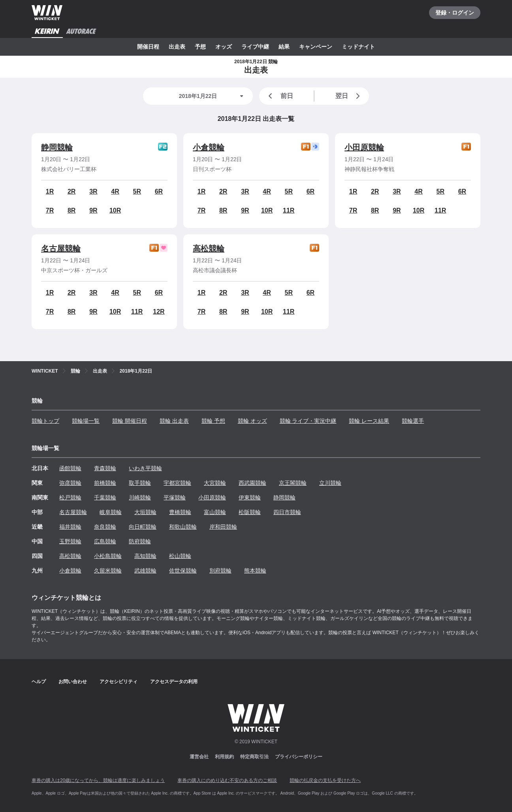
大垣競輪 (145, 512)
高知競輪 (145, 556)
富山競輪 (215, 512)
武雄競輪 (145, 571)
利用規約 (224, 757)
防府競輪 (140, 541)
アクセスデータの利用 (174, 682)
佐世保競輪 (183, 571)
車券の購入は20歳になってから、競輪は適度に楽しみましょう (98, 780)
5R (137, 191)
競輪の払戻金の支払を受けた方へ (325, 780)
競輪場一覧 (86, 421)
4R (115, 191)
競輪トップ (45, 421)
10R (115, 210)
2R (72, 191)
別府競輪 (220, 571)
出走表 (177, 47)
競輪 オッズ (252, 421)
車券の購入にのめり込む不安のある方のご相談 (227, 780)
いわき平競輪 (145, 468)
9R (93, 210)
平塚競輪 (175, 497)
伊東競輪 (250, 497)
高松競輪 (209, 249)
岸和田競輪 (223, 527)
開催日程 (148, 47)
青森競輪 (105, 468)
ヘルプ (39, 682)
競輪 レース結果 (369, 421)
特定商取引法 (254, 757)
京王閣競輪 (293, 483)
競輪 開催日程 (130, 421)
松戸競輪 (70, 497)
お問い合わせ (73, 682)
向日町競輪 (143, 527)
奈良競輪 (105, 527)
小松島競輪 (108, 556)
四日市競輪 (287, 512)
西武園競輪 (252, 483)
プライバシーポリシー (299, 757)
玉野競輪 (70, 541)
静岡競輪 (57, 147)
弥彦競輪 (70, 483)
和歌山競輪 (183, 527)
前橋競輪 (105, 483)
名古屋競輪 (61, 249)
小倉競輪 (209, 147)
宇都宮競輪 (177, 483)
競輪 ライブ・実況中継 (308, 421)
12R (159, 312)
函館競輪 (70, 468)
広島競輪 (105, 541)
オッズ (224, 47)
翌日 (349, 96)
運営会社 (199, 757)
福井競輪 (70, 527)
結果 (284, 47)
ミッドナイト (358, 47)
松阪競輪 (250, 512)
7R (50, 210)
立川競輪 (330, 483)
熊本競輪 (255, 571)
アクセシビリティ (119, 682)
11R (289, 210)
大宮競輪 (215, 483)
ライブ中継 (255, 47)
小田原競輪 (364, 147)
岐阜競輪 (111, 512)
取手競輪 (140, 483)
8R (72, 210)
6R (159, 191)
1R (50, 191)
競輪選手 (413, 421)
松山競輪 (180, 556)
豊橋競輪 (180, 512)
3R (93, 191)
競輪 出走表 (174, 421)
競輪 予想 (213, 421)
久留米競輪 (108, 571)
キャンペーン (316, 47)
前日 (279, 96)
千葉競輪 (105, 497)
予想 (200, 47)
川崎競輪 (140, 497)
